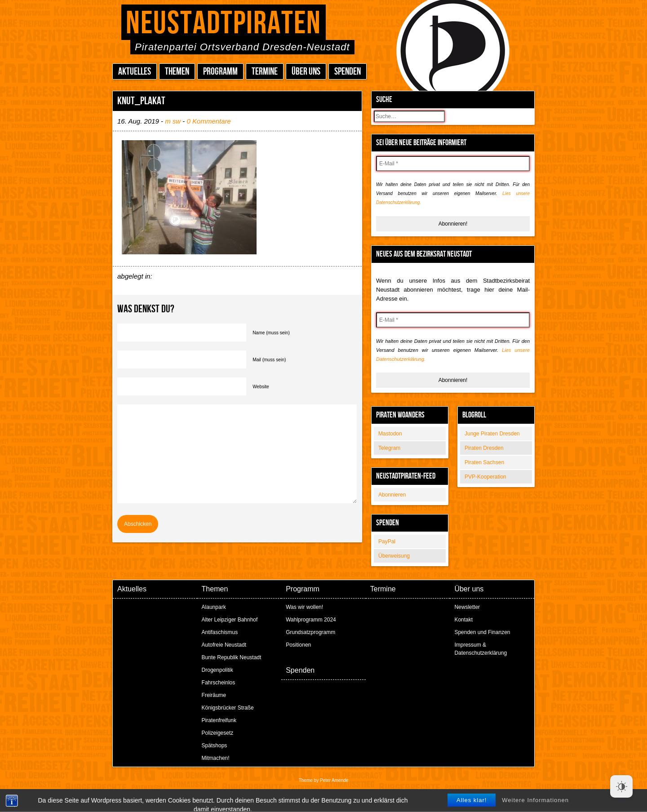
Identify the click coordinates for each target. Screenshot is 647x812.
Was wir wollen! (304, 607)
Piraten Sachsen (484, 462)
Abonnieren (392, 495)
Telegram (389, 448)
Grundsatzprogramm (310, 632)
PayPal (387, 541)
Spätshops (215, 745)
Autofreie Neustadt (224, 645)
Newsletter (467, 607)
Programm (220, 72)
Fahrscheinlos (219, 683)
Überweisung (394, 556)
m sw (173, 121)
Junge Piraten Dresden (492, 434)
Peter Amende (334, 780)
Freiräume (214, 695)
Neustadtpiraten (224, 24)
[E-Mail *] (453, 164)
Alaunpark (214, 607)
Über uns (306, 72)
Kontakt (463, 620)
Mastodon (390, 434)
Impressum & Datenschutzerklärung (481, 649)
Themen (177, 72)
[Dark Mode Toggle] (621, 786)
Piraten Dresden (484, 448)
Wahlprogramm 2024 (311, 620)
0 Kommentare (209, 121)
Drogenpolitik (217, 670)
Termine (265, 72)
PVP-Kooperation (485, 477)
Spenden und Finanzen (482, 632)
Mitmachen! (216, 758)
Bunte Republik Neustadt (232, 657)
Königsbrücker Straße (228, 708)
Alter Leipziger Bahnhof (230, 620)
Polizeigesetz (218, 733)
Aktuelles (135, 72)
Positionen (298, 645)
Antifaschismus (220, 632)
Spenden (348, 72)
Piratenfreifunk (219, 720)
